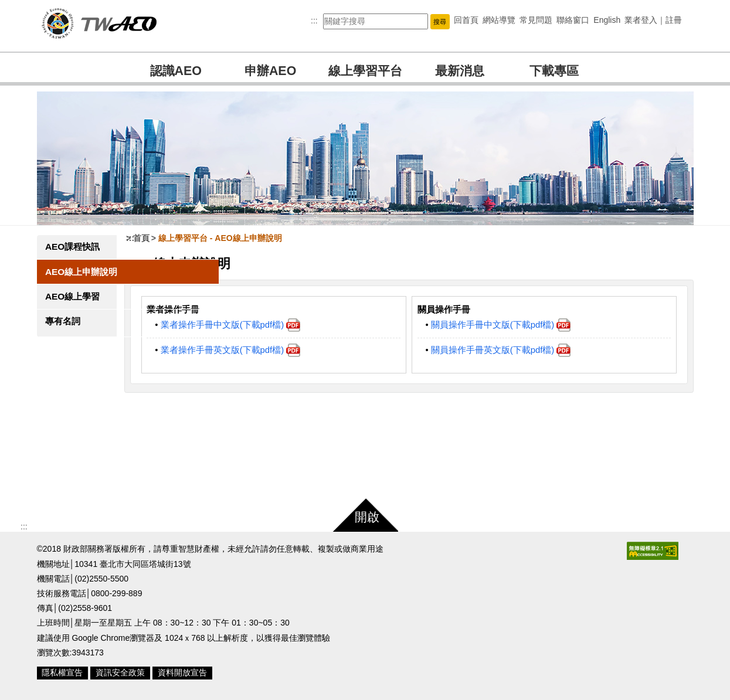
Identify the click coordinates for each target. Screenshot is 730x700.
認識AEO (176, 71)
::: (314, 21)
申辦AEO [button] (270, 71)
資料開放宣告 (182, 672)
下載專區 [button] (554, 71)
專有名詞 (63, 321)
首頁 (156, 238)
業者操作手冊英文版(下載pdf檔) (245, 350)
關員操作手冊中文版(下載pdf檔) (508, 325)
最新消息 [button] (460, 71)
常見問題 (536, 20)
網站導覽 (499, 20)
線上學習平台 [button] (365, 71)
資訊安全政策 (120, 672)
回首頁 (466, 20)
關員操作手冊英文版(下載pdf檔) (508, 350)
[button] (440, 21)
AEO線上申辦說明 (81, 272)
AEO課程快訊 (72, 247)
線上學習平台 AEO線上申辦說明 (235, 238)
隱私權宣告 (62, 672)
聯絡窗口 (573, 20)
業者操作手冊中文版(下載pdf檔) (245, 325)
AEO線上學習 (72, 296)
